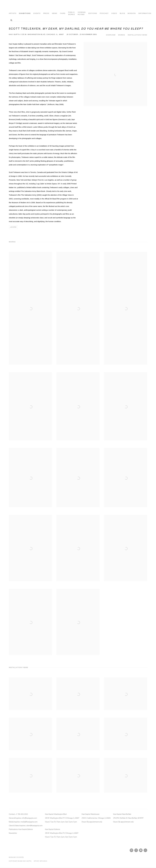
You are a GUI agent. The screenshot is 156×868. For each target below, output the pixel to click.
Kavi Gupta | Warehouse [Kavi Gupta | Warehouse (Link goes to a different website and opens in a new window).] (91, 814)
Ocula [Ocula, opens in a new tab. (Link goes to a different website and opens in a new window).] (145, 850)
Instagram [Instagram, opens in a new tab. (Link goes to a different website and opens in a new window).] (131, 850)
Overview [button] (111, 35)
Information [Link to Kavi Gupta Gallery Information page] (145, 13)
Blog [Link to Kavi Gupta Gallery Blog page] (122, 13)
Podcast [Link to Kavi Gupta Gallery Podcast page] (104, 13)
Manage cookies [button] (16, 857)
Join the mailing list (141, 850)
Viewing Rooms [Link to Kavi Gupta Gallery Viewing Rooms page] (82, 13)
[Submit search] (11, 20)
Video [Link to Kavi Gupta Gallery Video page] (114, 13)
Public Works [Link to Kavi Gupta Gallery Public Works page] (72, 13)
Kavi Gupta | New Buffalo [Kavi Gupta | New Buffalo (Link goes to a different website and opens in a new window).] (122, 814)
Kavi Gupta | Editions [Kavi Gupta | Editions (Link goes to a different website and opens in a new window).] (53, 829)
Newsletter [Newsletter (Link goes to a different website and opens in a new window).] (13, 833)
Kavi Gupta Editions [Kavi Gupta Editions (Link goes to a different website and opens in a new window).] (26, 829)
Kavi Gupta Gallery (20, 6)
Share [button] (14, 227)
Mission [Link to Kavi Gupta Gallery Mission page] (132, 13)
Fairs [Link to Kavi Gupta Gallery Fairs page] (63, 13)
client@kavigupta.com (34, 826)
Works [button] (122, 35)
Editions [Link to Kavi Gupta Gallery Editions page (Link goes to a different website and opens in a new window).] (93, 13)
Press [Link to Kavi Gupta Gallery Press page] (46, 13)
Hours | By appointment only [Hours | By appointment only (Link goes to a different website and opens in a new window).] (92, 822)
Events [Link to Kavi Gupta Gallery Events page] (37, 13)
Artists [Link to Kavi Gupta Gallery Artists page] (13, 13)
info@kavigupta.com (29, 818)
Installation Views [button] (137, 35)
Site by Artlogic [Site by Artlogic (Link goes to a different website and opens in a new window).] (41, 861)
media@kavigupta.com (29, 822)
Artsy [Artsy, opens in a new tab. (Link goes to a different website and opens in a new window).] (136, 850)
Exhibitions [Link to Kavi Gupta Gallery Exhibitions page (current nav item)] (25, 13)
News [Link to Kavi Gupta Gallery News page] (55, 13)
